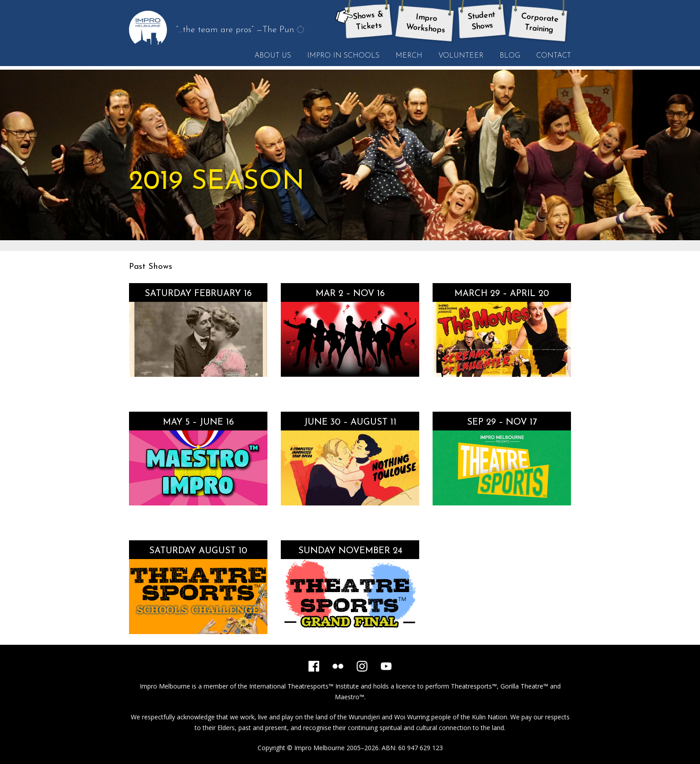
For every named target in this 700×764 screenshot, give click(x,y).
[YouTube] (386, 666)
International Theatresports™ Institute (304, 686)
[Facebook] (314, 666)
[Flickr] (338, 666)
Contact (554, 56)
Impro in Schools (343, 56)
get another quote (301, 30)
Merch (409, 56)
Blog (510, 56)
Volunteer (461, 56)
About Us (273, 56)
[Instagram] (362, 666)
